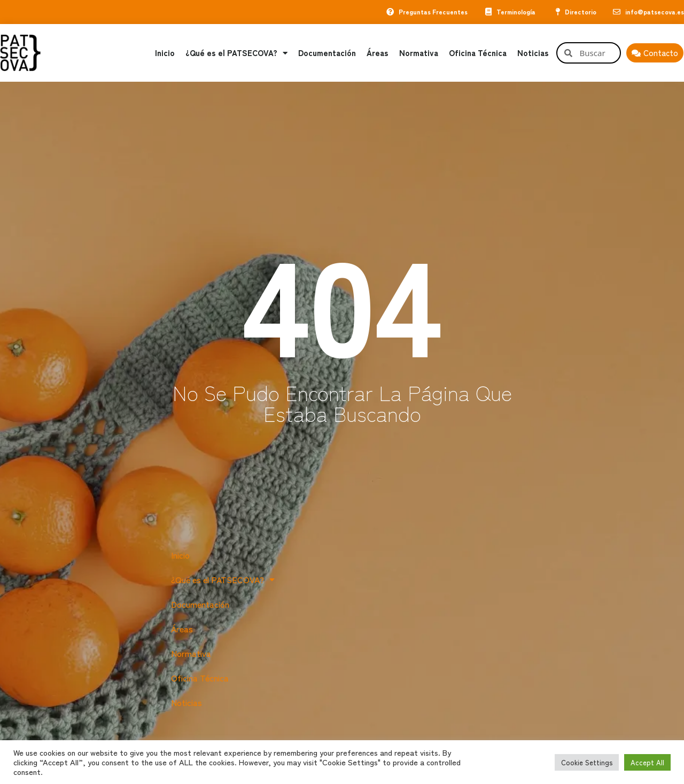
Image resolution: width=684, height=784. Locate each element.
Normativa (419, 53)
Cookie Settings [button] (587, 762)
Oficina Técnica (478, 53)
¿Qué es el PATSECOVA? (236, 53)
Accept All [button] (647, 762)
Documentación (327, 53)
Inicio (165, 53)
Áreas (378, 53)
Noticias (533, 53)
